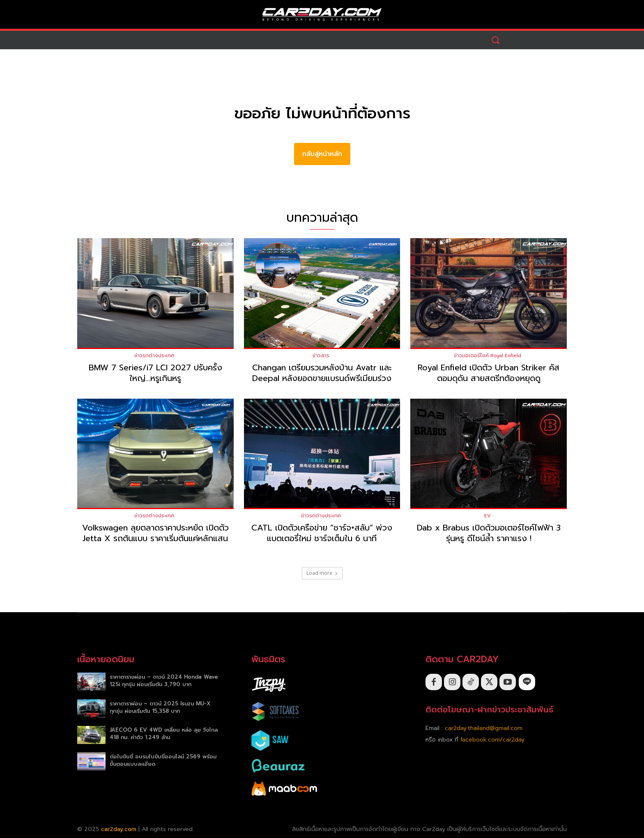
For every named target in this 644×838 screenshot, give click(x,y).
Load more (322, 573)
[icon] (527, 682)
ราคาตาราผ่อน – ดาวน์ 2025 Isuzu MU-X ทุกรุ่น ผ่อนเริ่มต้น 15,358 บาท (160, 707)
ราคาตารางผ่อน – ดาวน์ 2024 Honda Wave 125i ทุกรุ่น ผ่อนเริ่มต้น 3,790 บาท (164, 681)
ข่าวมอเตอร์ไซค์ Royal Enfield (488, 356)
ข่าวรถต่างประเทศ (154, 356)
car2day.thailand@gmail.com (484, 728)
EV (488, 516)
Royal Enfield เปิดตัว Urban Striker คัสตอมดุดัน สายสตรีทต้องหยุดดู (489, 373)
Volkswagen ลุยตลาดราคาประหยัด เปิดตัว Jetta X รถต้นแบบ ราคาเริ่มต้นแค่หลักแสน (155, 533)
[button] (496, 40)
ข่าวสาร (321, 356)
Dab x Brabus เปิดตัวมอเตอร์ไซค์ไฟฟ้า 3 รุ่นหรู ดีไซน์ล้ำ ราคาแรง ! (489, 533)
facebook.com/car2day (492, 740)
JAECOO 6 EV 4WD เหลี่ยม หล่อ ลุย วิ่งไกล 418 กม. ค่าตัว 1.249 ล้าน (164, 734)
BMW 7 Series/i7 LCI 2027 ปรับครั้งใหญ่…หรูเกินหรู (155, 373)
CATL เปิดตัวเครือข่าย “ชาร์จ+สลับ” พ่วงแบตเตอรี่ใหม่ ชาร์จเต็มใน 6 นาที (322, 533)
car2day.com (119, 829)
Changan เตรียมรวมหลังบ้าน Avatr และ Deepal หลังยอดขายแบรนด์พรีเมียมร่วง (322, 373)
